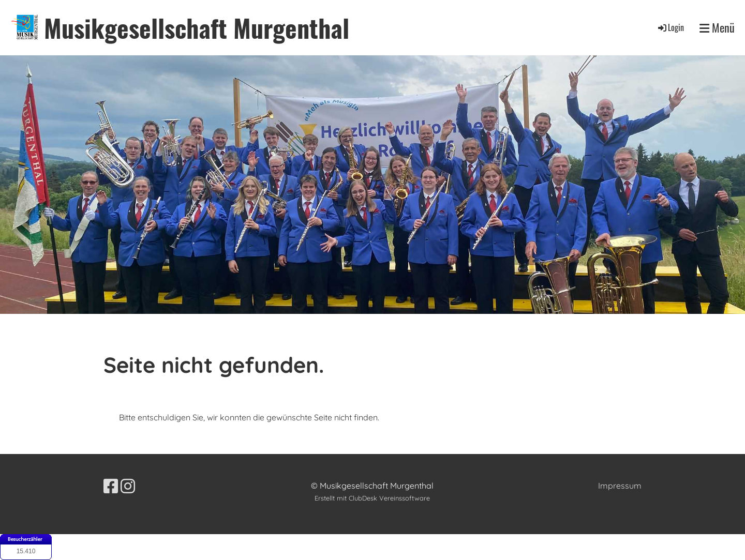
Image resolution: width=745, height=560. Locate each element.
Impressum (620, 486)
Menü (717, 28)
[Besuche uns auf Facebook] (111, 486)
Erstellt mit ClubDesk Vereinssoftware (372, 498)
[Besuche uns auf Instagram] (128, 486)
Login (670, 27)
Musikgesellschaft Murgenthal (197, 28)
